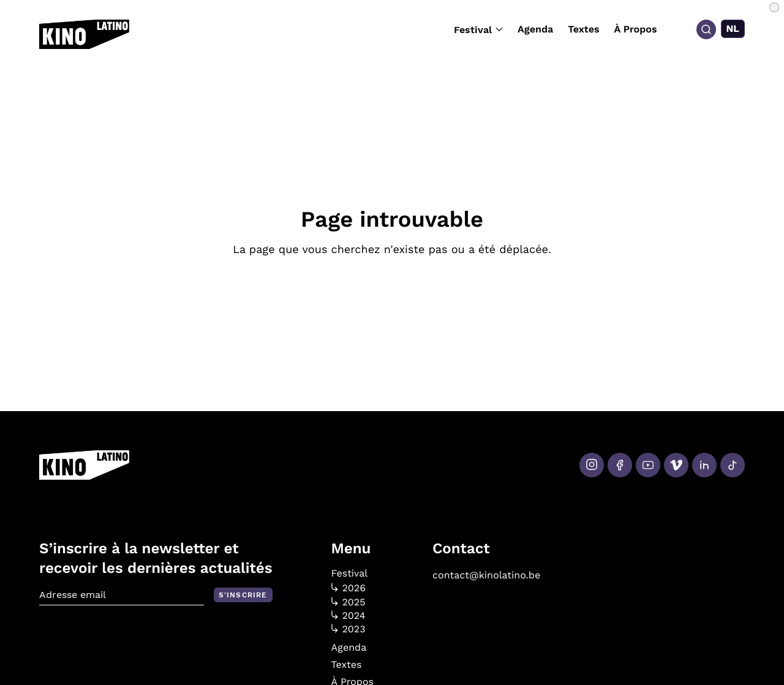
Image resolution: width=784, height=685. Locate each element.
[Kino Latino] (84, 34)
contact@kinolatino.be (486, 575)
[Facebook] (620, 465)
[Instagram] (592, 465)
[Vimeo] (676, 465)
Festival (478, 30)
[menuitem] (733, 29)
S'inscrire (243, 595)
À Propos (636, 29)
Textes (583, 29)
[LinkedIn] (704, 465)
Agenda (535, 29)
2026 (349, 588)
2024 (349, 616)
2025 (349, 602)
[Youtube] (648, 465)
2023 (349, 629)
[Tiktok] (733, 465)
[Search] (706, 29)
